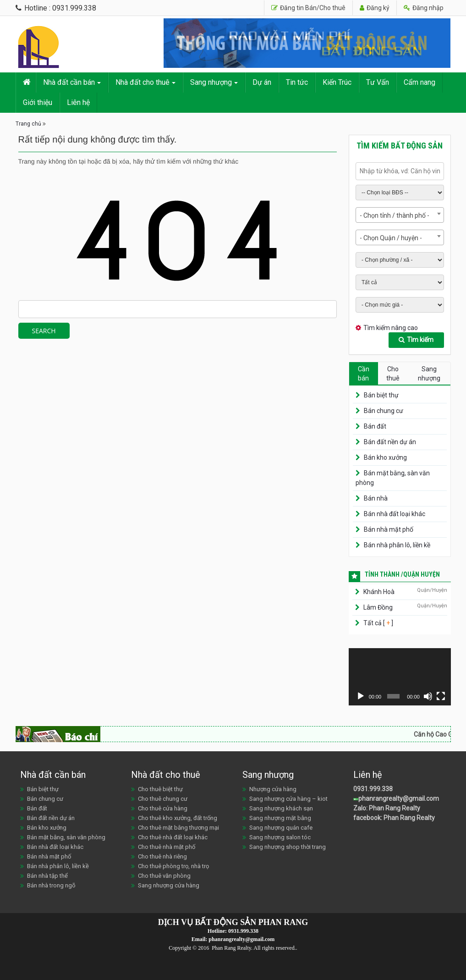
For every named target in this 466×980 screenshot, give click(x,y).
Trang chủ (28, 124)
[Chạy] (361, 696)
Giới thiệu (38, 102)
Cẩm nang (419, 82)
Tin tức (297, 82)
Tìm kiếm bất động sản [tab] (400, 146)
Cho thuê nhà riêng (162, 856)
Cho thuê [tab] (393, 374)
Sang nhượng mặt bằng (280, 818)
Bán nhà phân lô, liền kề (397, 545)
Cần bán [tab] (364, 374)
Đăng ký (375, 8)
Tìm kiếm (416, 340)
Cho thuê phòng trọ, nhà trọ (173, 866)
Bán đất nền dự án (390, 442)
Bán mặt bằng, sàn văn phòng (66, 837)
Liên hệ (78, 102)
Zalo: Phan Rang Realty (387, 808)
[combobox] (400, 215)
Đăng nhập (424, 8)
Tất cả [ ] (378, 623)
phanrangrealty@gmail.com (396, 798)
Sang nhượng (211, 82)
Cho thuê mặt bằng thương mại (178, 828)
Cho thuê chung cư (163, 799)
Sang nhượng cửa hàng (169, 885)
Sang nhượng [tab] (429, 374)
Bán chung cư (384, 411)
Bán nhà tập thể (47, 876)
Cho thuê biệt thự (160, 789)
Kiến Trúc (337, 82)
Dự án (262, 82)
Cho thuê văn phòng (164, 876)
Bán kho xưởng (385, 457)
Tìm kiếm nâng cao (391, 328)
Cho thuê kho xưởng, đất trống (178, 818)
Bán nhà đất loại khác (395, 514)
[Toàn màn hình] (441, 696)
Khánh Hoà (379, 592)
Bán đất (375, 426)
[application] (400, 677)
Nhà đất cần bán (69, 82)
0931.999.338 (373, 789)
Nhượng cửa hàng (273, 789)
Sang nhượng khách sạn (281, 808)
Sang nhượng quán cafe (281, 828)
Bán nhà (376, 498)
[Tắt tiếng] (428, 696)
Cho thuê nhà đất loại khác (173, 837)
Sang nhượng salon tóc (280, 837)
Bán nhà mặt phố (389, 529)
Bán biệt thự (381, 395)
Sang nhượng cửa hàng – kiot (288, 799)
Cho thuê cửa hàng (163, 808)
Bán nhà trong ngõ (51, 885)
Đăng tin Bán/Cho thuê (308, 8)
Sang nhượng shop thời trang (288, 847)
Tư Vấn (378, 82)
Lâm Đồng (378, 607)
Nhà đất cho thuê (143, 82)
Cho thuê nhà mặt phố (167, 847)
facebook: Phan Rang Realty (394, 818)
